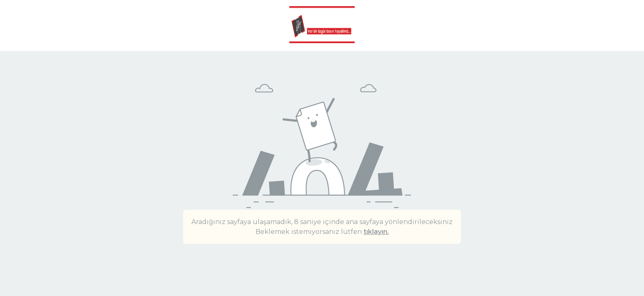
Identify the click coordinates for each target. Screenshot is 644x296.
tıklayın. (376, 232)
